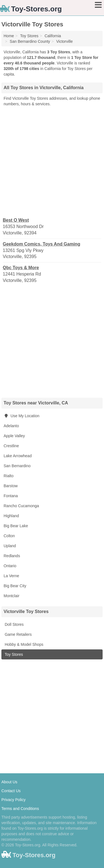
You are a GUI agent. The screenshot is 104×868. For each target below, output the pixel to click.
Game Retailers (18, 634)
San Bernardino (17, 466)
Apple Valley (14, 436)
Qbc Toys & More (21, 268)
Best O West (16, 220)
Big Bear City (15, 586)
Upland (10, 546)
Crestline (11, 446)
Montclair (12, 596)
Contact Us (11, 791)
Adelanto (11, 426)
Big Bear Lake (16, 526)
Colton (9, 536)
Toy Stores (13, 654)
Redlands (12, 556)
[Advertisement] (52, 162)
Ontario (10, 566)
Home (9, 36)
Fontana (11, 496)
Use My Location (21, 416)
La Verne (11, 576)
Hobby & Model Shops (23, 644)
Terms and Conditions (20, 809)
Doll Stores (14, 624)
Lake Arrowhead (18, 456)
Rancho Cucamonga (21, 506)
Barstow (11, 486)
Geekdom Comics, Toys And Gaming (41, 244)
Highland (11, 516)
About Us (9, 782)
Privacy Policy (13, 800)
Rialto (9, 476)
